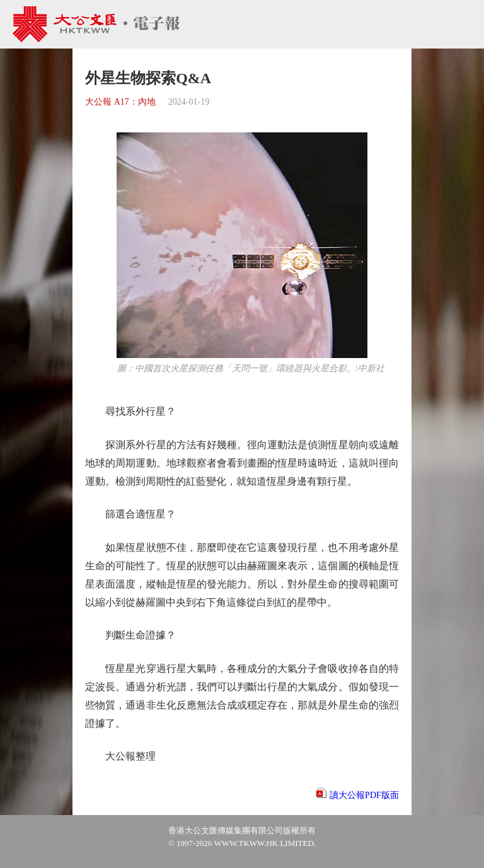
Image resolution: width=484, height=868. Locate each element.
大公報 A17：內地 (120, 102)
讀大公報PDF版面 (364, 795)
